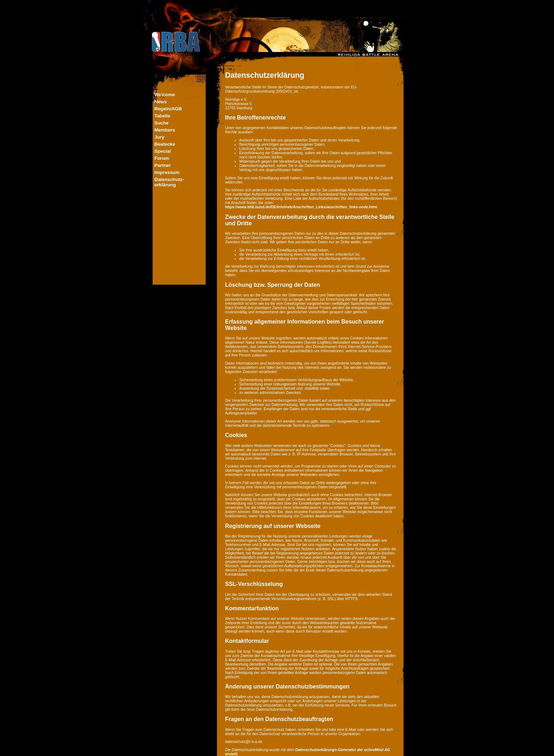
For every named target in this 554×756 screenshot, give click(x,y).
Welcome (165, 95)
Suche (161, 123)
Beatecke (165, 144)
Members (165, 130)
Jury (159, 137)
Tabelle (162, 116)
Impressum (167, 172)
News (161, 102)
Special (163, 151)
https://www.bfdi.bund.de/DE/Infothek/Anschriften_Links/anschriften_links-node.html (301, 207)
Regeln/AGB (168, 109)
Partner (163, 165)
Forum (162, 158)
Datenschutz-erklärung (169, 182)
